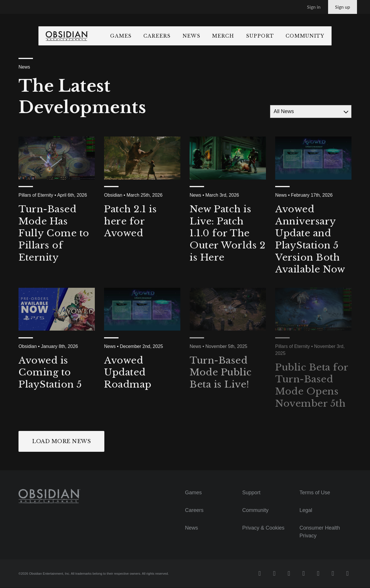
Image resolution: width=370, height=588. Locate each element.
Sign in (314, 7)
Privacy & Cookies (263, 528)
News (218, 36)
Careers (184, 36)
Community (332, 36)
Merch (250, 36)
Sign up (343, 7)
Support (287, 36)
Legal (306, 510)
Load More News (61, 441)
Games (148, 36)
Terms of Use (315, 493)
